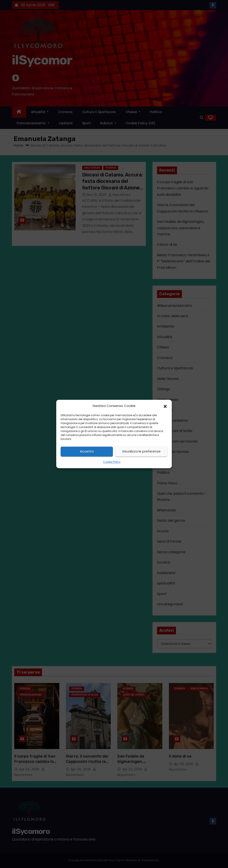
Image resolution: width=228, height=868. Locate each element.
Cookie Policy (112, 462)
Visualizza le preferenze (141, 451)
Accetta (87, 451)
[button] (165, 406)
